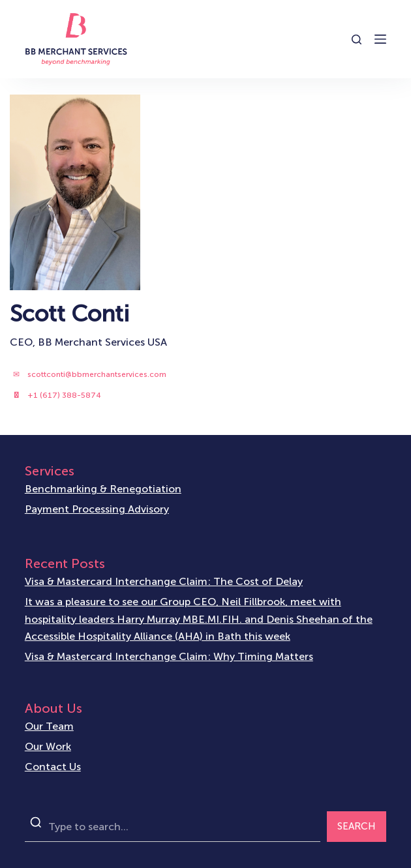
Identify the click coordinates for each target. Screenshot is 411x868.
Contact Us (53, 767)
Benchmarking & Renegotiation (103, 489)
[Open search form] (357, 39)
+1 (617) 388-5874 (64, 395)
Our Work (48, 746)
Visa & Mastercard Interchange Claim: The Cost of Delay (164, 581)
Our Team (49, 726)
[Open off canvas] (380, 39)
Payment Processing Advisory (97, 509)
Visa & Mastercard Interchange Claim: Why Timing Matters (169, 656)
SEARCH (357, 826)
